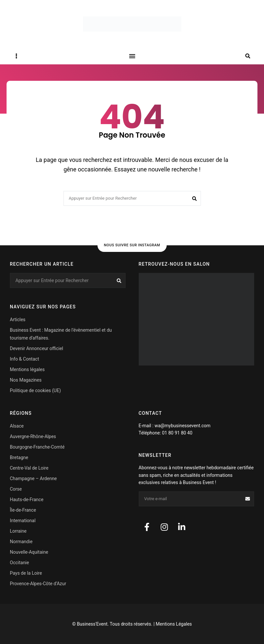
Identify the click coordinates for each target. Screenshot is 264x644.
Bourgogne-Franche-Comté (37, 447)
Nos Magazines (26, 380)
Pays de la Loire (26, 573)
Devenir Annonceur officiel (36, 348)
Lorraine (18, 531)
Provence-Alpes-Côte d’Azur (38, 584)
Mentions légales (27, 369)
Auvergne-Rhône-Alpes (33, 436)
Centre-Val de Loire (29, 468)
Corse (16, 489)
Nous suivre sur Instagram (132, 245)
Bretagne (19, 457)
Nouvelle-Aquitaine (29, 552)
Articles (18, 320)
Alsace (17, 426)
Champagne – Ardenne (33, 478)
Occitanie (19, 563)
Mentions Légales (174, 624)
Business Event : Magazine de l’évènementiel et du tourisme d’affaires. (61, 334)
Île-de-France (23, 510)
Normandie (21, 542)
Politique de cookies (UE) (35, 390)
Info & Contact (24, 359)
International (23, 521)
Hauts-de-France (27, 500)
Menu (132, 56)
